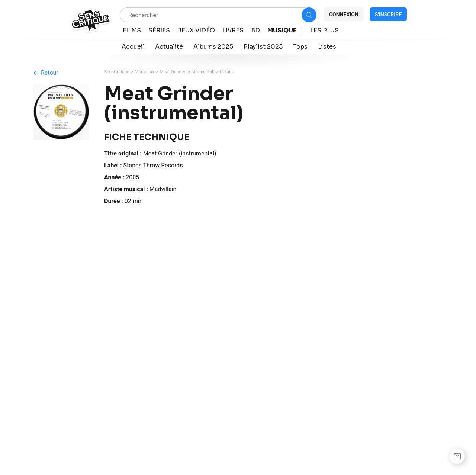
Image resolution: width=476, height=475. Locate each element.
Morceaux (144, 72)
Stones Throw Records (153, 165)
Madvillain (163, 189)
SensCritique (117, 72)
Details (227, 72)
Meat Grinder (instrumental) (187, 72)
